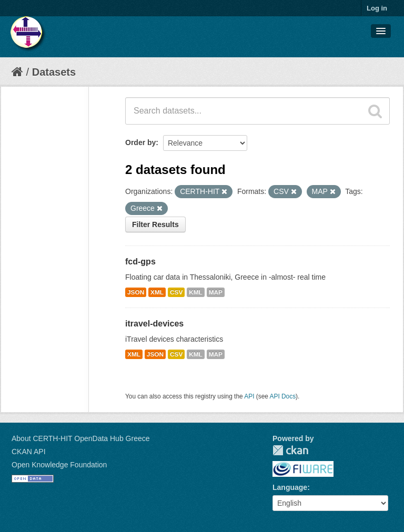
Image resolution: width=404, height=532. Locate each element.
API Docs (283, 396)
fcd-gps (140, 262)
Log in (377, 8)
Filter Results (155, 224)
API (249, 396)
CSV (176, 292)
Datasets (54, 72)
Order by (140, 142)
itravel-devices (154, 324)
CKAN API (29, 452)
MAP (216, 292)
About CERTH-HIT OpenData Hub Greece (81, 438)
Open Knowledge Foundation (59, 465)
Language (290, 487)
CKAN (290, 450)
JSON (136, 292)
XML (157, 292)
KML (196, 292)
